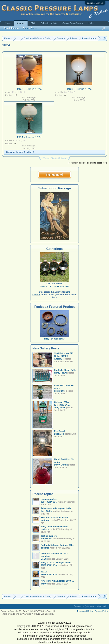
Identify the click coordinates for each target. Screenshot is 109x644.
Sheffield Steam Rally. (65, 370)
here (68, 292)
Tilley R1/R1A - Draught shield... (57, 563)
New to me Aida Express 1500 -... (57, 581)
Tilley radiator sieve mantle (54, 527)
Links (91, 23)
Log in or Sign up (95, 3)
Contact (36, 295)
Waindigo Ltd (47, 614)
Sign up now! (54, 175)
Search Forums (11, 28)
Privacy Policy (101, 611)
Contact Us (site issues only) (87, 606)
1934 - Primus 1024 (29, 137)
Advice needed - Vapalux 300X (56, 508)
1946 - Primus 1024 (29, 89)
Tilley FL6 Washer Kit (54, 337)
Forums (21, 23)
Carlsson (9, 140)
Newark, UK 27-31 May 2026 (54, 286)
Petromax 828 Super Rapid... (55, 517)
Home (8, 23)
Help (105, 606)
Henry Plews (60, 373)
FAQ (33, 23)
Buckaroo (59, 434)
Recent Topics (43, 494)
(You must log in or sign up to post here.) (88, 163)
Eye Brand (59, 431)
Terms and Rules (85, 611)
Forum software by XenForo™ (28, 611)
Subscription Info (49, 23)
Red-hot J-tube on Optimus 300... (57, 545)
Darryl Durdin (61, 465)
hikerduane (60, 391)
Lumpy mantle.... (49, 499)
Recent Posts (30, 28)
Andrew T (59, 359)
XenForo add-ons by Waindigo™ (18, 614)
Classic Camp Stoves (73, 23)
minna (8, 92)
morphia (59, 92)
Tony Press (60, 408)
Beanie (44, 559)
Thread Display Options (55, 158)
